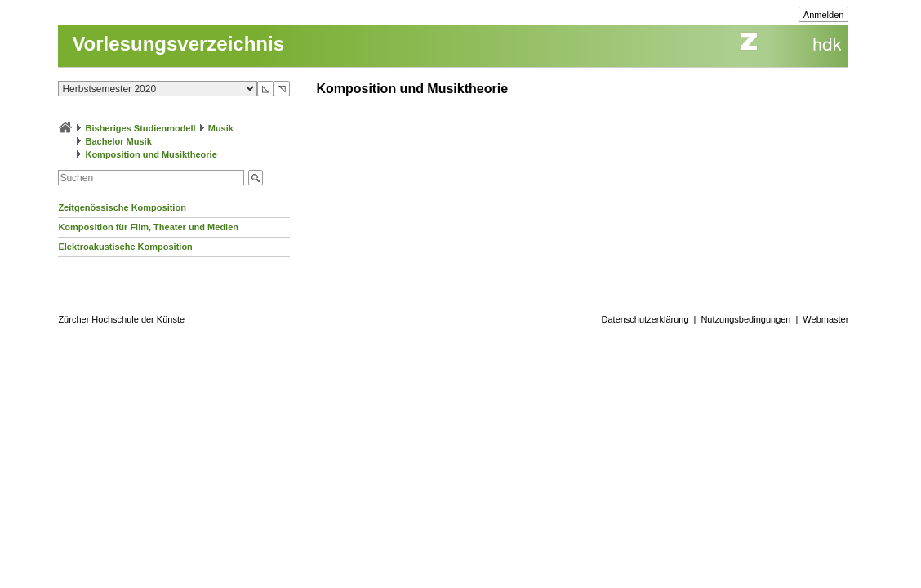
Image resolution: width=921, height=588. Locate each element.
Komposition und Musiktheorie (151, 154)
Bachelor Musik (118, 141)
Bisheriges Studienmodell (141, 128)
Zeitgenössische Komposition (122, 207)
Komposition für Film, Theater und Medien (148, 227)
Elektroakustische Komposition (125, 247)
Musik (221, 128)
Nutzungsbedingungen (745, 319)
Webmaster (825, 319)
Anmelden (824, 15)
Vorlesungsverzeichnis (178, 44)
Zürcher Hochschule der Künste (121, 319)
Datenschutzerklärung (645, 319)
